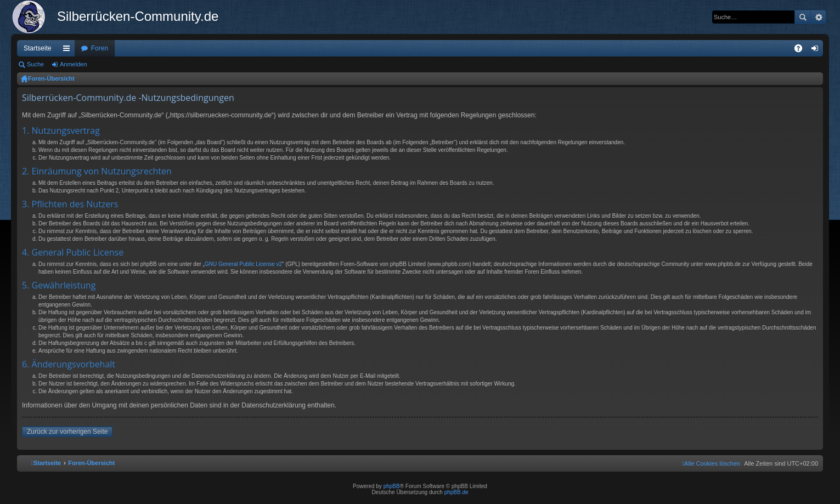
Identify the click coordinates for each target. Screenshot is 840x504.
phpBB (392, 486)
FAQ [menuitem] (802, 50)
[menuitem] (711, 463)
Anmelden (74, 64)
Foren (100, 48)
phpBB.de (456, 492)
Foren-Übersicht (51, 78)
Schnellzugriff (69, 50)
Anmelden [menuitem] (817, 50)
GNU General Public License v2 (243, 264)
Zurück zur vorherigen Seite (67, 432)
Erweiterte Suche (818, 17)
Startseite (38, 48)
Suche (803, 17)
